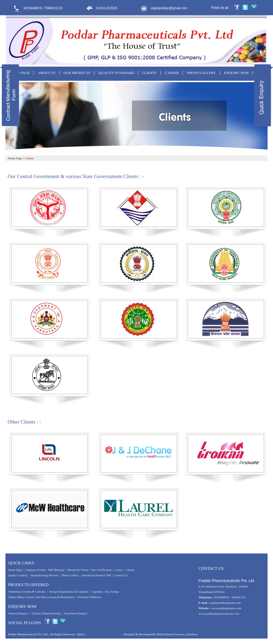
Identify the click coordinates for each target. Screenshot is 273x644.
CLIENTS (149, 73)
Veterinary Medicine (89, 597)
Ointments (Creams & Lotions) (27, 592)
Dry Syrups (112, 592)
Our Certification (101, 570)
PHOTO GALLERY (201, 73)
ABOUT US (46, 73)
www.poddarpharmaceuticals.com (219, 614)
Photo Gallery (70, 575)
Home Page (15, 158)
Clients (130, 570)
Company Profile (35, 570)
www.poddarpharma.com (226, 608)
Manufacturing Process (45, 575)
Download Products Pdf (96, 575)
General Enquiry (18, 613)
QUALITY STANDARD (116, 73)
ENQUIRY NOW (237, 73)
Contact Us (121, 575)
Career (118, 570)
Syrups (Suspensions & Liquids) (69, 592)
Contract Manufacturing (46, 613)
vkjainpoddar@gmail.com (169, 8)
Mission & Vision (78, 570)
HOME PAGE (20, 73)
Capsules (97, 592)
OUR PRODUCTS (77, 73)
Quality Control (18, 575)
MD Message (56, 570)
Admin (81, 634)
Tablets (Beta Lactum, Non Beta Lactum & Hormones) (41, 597)
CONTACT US (20, 85)
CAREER (172, 73)
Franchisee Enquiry (76, 613)
